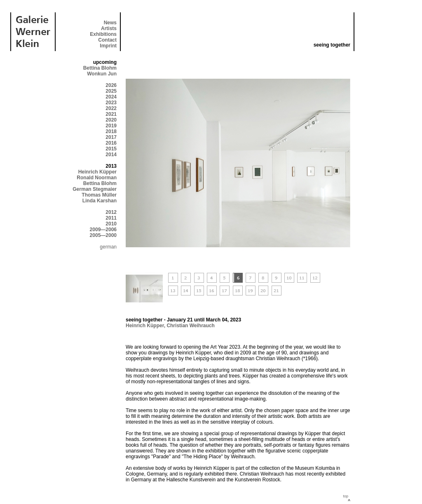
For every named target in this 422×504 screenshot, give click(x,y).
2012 (111, 212)
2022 (111, 108)
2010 (111, 224)
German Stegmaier (95, 189)
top (346, 496)
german (108, 247)
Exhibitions (103, 34)
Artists (109, 28)
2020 (111, 120)
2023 (111, 103)
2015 (111, 149)
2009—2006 (103, 230)
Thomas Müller (99, 195)
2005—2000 (103, 235)
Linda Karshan (100, 201)
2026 (111, 85)
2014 (111, 155)
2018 (111, 131)
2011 (111, 218)
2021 (111, 114)
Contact (107, 40)
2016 (111, 143)
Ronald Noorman (97, 178)
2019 (111, 126)
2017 (111, 137)
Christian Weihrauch (190, 326)
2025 (111, 91)
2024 (111, 97)
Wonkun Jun (102, 74)
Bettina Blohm (100, 68)
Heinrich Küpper (97, 172)
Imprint (108, 46)
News (110, 23)
